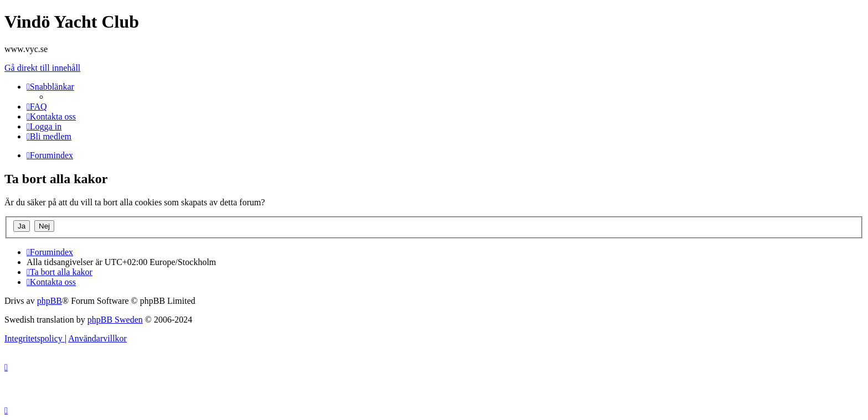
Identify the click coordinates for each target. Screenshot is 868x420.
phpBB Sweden (115, 320)
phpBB (50, 301)
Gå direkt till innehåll (42, 68)
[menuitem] (37, 107)
